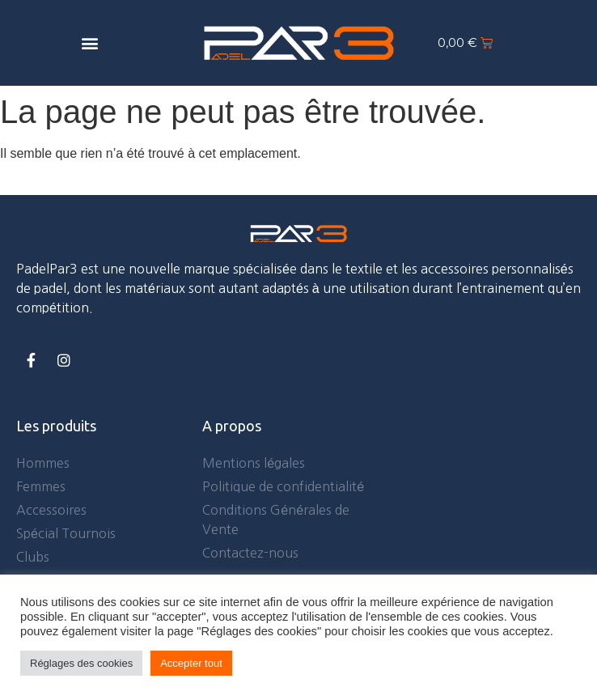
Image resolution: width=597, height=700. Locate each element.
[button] (89, 42)
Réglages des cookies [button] (81, 663)
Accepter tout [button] (191, 663)
